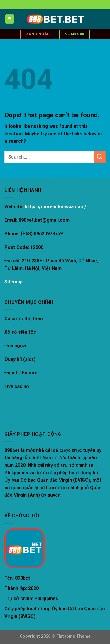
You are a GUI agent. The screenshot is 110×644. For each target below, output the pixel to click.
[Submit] (100, 157)
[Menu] (10, 19)
